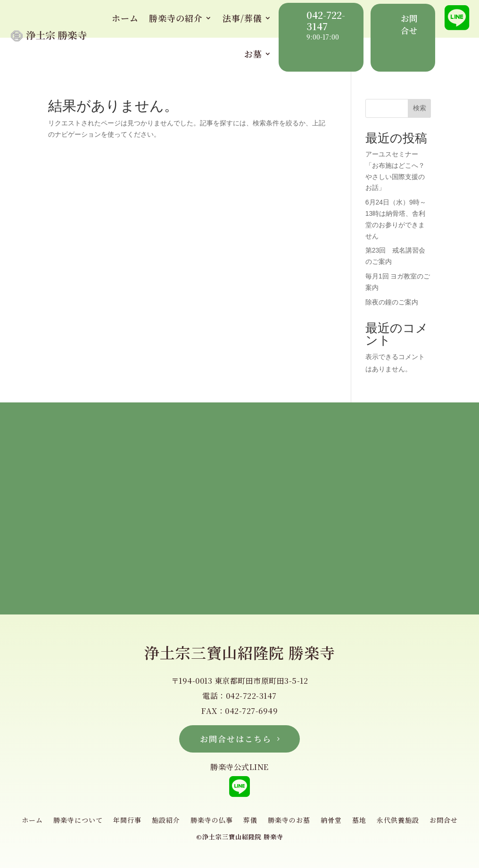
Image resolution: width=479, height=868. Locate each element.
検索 (420, 108)
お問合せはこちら (236, 739)
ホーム (125, 18)
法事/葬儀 (242, 18)
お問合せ (444, 821)
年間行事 (127, 821)
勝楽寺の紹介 (176, 18)
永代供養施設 (398, 821)
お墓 (253, 54)
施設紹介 (166, 821)
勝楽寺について (78, 821)
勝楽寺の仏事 (212, 821)
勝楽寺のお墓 (289, 821)
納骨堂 (331, 821)
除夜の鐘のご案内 (392, 302)
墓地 (359, 821)
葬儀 (250, 821)
